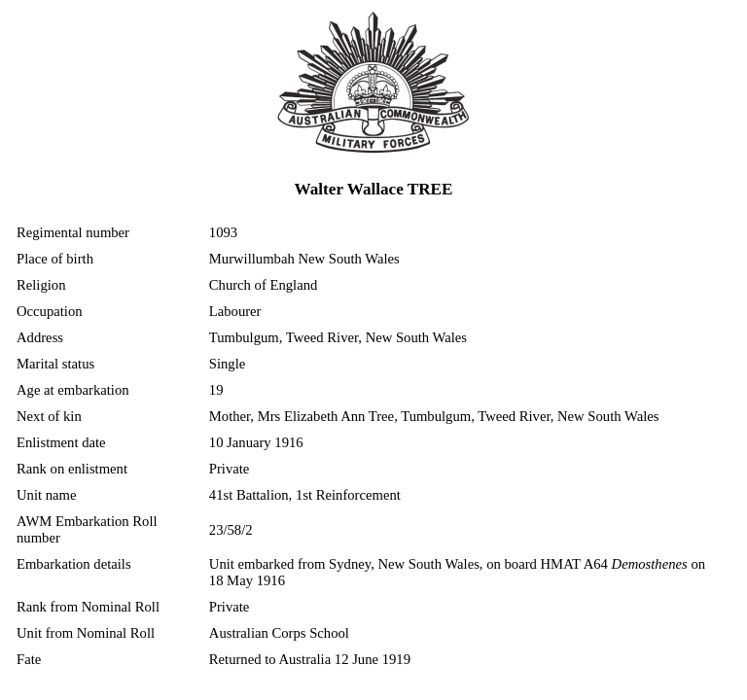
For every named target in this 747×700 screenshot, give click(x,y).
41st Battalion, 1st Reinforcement (305, 495)
